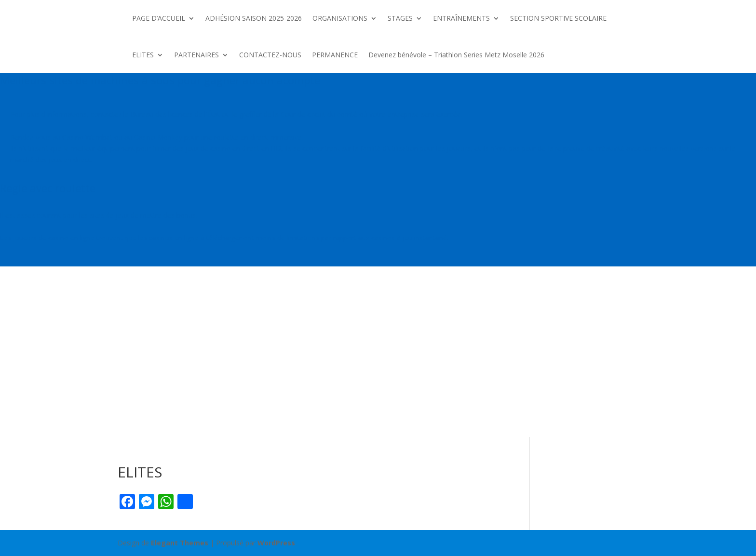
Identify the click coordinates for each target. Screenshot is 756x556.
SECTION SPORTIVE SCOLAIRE (558, 18)
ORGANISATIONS (340, 18)
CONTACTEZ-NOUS (270, 55)
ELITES (143, 55)
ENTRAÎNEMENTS (461, 18)
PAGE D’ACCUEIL (159, 18)
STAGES (400, 18)
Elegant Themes (180, 543)
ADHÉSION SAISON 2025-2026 (254, 18)
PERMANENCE (335, 55)
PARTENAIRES (196, 55)
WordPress (276, 543)
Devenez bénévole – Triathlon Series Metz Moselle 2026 (457, 55)
